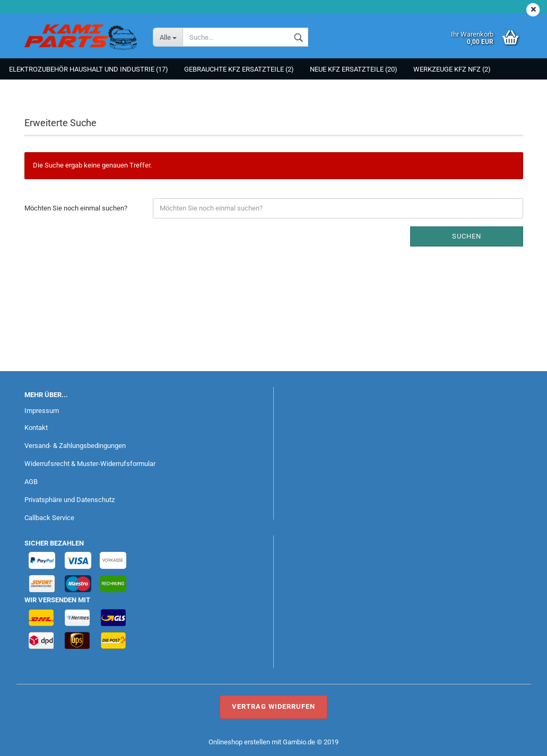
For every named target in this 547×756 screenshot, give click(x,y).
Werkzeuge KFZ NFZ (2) (452, 69)
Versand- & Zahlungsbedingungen (75, 446)
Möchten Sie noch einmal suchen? (76, 208)
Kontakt (36, 428)
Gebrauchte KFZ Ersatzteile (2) (239, 69)
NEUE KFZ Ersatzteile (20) (354, 69)
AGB (31, 482)
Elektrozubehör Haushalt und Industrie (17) (89, 69)
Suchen (467, 236)
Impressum (42, 411)
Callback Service (49, 518)
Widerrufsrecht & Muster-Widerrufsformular (90, 464)
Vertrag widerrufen (273, 706)
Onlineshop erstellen (239, 742)
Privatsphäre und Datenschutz (70, 500)
